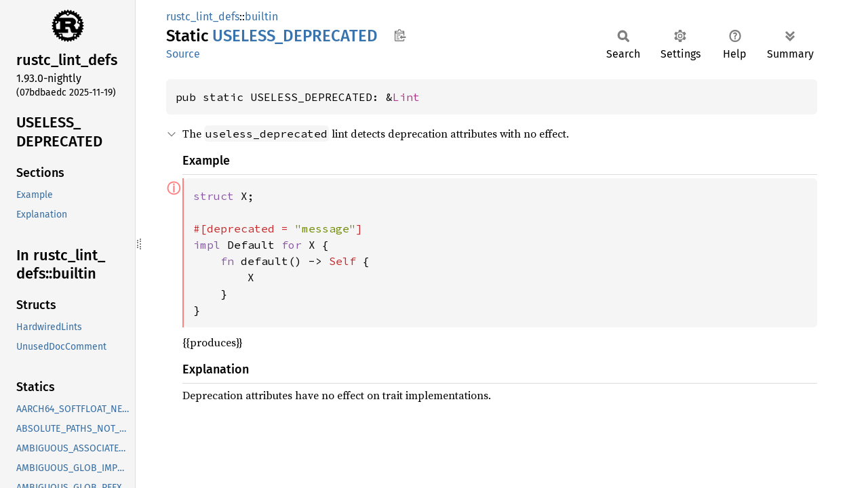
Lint (406, 97)
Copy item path (400, 35)
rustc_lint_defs (203, 17)
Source (183, 54)
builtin (261, 17)
